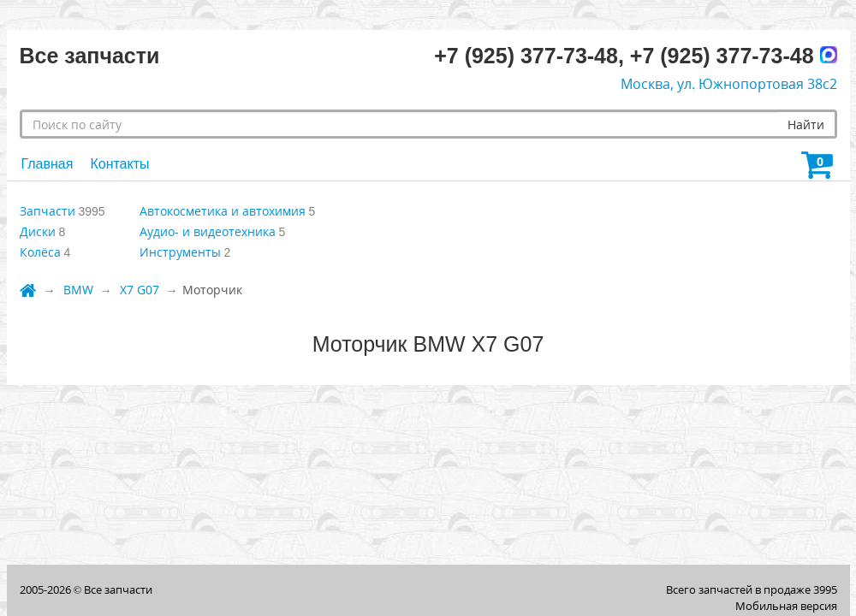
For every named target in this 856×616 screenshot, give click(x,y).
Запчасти (48, 211)
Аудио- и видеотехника (208, 231)
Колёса (40, 252)
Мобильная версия (786, 606)
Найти (806, 124)
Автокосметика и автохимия (223, 211)
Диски (38, 231)
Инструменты (180, 252)
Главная (48, 164)
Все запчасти (118, 589)
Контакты (119, 164)
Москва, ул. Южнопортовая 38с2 (729, 84)
